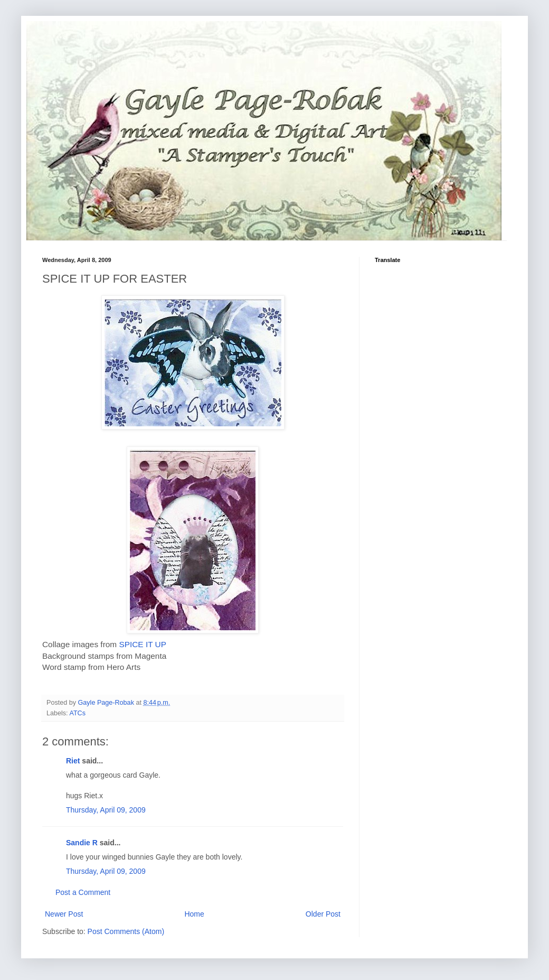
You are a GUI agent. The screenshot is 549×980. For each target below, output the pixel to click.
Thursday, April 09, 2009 (106, 810)
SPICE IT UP (143, 644)
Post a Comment (83, 892)
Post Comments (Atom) (126, 931)
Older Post (323, 914)
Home (194, 914)
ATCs (77, 713)
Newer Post (64, 914)
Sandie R (82, 843)
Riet (73, 761)
